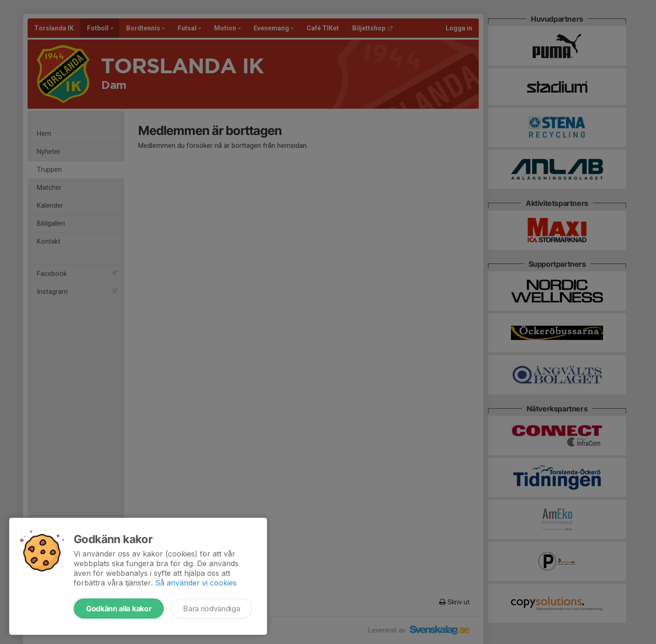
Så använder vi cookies (196, 583)
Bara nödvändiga (212, 609)
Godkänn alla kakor (119, 609)
